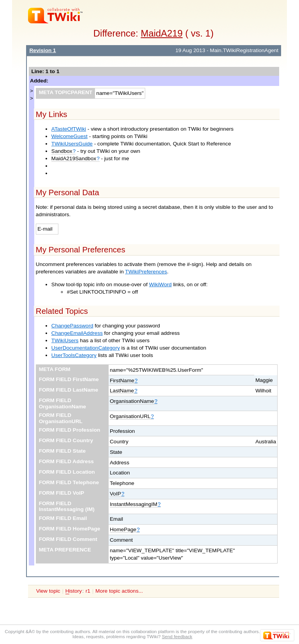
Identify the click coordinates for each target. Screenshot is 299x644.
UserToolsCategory (74, 355)
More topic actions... (119, 591)
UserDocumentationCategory (86, 348)
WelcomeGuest (69, 136)
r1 (88, 591)
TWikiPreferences (146, 272)
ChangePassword (72, 326)
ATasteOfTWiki (69, 129)
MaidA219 (162, 33)
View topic (48, 591)
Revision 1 (42, 50)
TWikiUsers (65, 340)
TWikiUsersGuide (72, 144)
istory (74, 591)
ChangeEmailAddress (77, 333)
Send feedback (177, 636)
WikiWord (160, 284)
